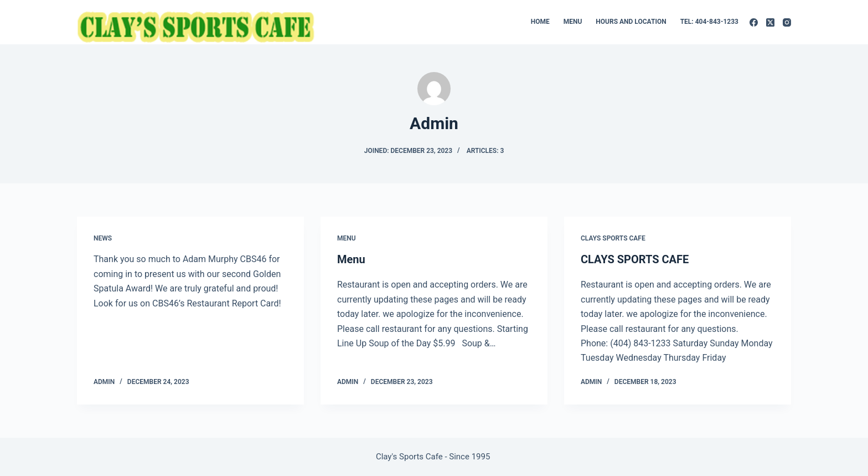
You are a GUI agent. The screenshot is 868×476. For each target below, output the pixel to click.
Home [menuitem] (540, 22)
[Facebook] (754, 22)
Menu (347, 238)
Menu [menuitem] (573, 22)
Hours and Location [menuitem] (631, 22)
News (103, 238)
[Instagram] (787, 22)
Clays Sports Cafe (613, 238)
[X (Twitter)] (770, 22)
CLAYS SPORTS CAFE (635, 259)
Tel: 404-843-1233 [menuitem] (709, 22)
